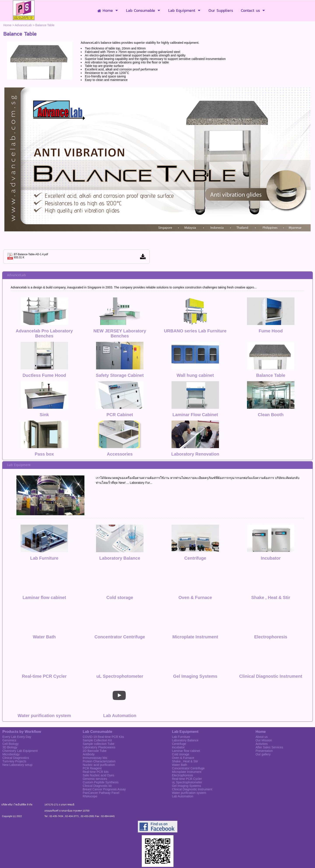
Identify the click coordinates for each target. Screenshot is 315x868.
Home (7, 25)
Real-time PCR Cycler (44, 654)
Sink (44, 415)
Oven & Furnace (195, 576)
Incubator (271, 536)
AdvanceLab (23, 25)
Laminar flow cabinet (44, 576)
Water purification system (44, 694)
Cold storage (120, 576)
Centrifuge (195, 536)
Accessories (120, 454)
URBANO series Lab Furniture (195, 331)
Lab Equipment (19, 465)
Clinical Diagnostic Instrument (271, 654)
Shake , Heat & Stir (271, 576)
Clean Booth (271, 415)
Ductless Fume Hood (44, 375)
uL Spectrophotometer (120, 654)
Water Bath (44, 615)
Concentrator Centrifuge (120, 615)
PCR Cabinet (120, 415)
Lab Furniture (44, 536)
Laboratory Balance (120, 536)
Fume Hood (271, 331)
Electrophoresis (271, 615)
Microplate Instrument (195, 615)
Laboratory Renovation (195, 454)
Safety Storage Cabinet (120, 375)
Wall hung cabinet (195, 375)
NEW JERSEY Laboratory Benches (120, 333)
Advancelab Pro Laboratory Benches (44, 333)
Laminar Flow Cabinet (195, 415)
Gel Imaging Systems (195, 654)
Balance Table (271, 375)
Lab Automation (120, 694)
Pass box (44, 454)
